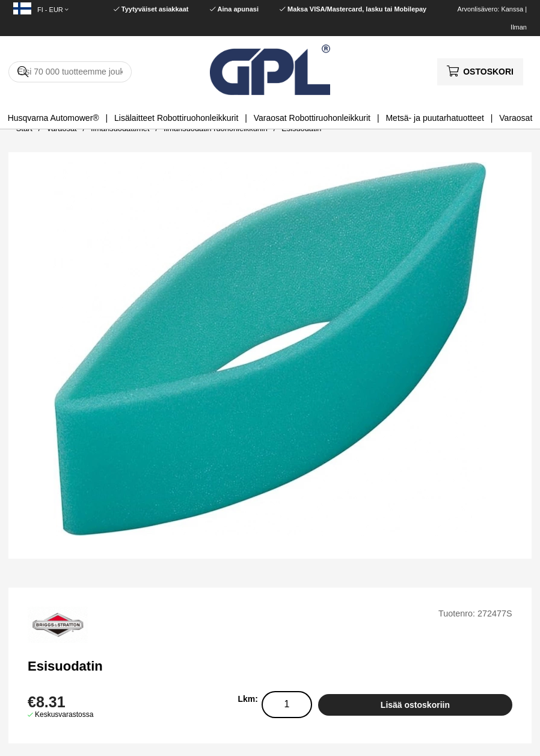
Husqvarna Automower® (54, 118)
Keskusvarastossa (64, 715)
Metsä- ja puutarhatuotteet (434, 118)
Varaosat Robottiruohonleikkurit (312, 118)
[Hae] (70, 72)
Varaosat (516, 118)
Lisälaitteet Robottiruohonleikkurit (176, 118)
